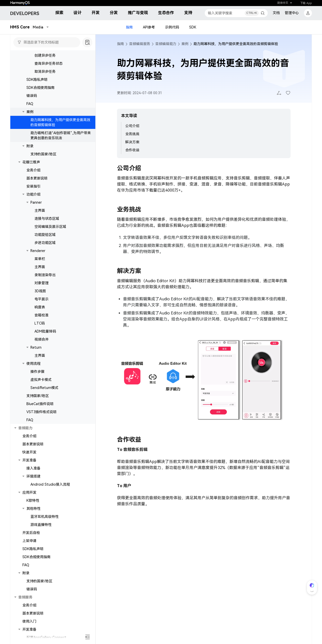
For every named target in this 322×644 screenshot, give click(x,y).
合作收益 (132, 150)
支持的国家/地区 (43, 164)
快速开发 (29, 462)
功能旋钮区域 (45, 244)
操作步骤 (37, 381)
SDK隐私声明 (37, 89)
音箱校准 (42, 325)
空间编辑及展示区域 (50, 236)
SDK (193, 27)
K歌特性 (33, 510)
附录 (30, 156)
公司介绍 (132, 126)
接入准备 (33, 478)
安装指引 (33, 196)
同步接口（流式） (49, 57)
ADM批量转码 (45, 341)
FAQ (30, 114)
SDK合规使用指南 (41, 97)
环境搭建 (33, 486)
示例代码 (172, 27)
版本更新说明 (37, 188)
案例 (30, 122)
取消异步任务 (45, 81)
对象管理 (42, 293)
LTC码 (40, 333)
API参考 (149, 27)
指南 (129, 27)
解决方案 (132, 142)
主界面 (40, 220)
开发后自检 (31, 543)
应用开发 (29, 502)
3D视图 (40, 301)
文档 (276, 13)
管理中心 (292, 13)
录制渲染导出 (45, 285)
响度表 (40, 317)
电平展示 (42, 309)
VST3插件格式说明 (42, 422)
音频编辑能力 (166, 44)
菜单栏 (40, 269)
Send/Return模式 (44, 398)
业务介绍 (33, 180)
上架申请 (29, 551)
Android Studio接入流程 (50, 494)
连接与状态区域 (47, 228)
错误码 (32, 105)
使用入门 (29, 631)
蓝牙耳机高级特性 (45, 526)
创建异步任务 (45, 65)
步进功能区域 (45, 253)
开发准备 (29, 470)
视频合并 (42, 349)
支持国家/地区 (38, 406)
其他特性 (33, 518)
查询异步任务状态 (49, 73)
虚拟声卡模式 (41, 389)
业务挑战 (132, 134)
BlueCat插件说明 (40, 414)
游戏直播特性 (41, 534)
